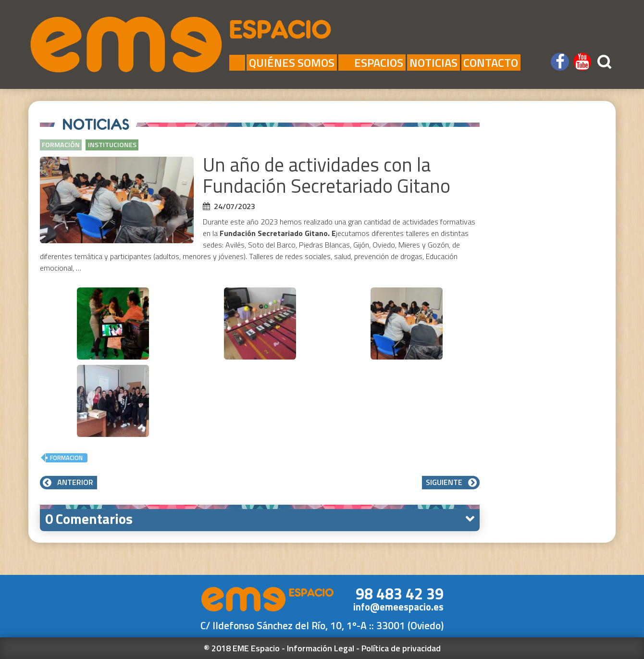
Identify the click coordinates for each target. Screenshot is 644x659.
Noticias (433, 62)
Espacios (372, 62)
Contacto (491, 62)
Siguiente (451, 482)
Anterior (68, 482)
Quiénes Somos (292, 62)
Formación (61, 145)
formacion (66, 458)
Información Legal (321, 648)
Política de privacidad (401, 648)
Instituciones (112, 145)
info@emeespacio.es (398, 607)
